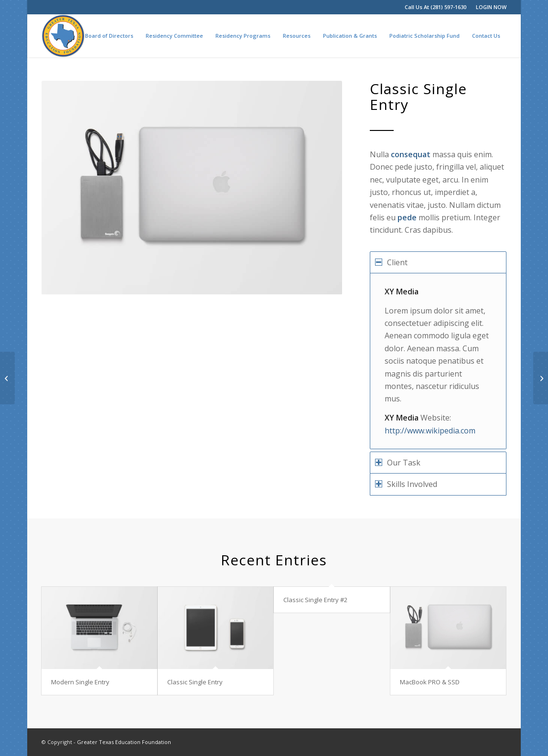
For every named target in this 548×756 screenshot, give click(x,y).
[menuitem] (489, 7)
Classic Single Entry (195, 682)
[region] (438, 361)
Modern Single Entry (80, 682)
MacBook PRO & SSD (430, 682)
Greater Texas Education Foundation (124, 742)
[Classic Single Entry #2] (7, 378)
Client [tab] (391, 262)
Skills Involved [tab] (406, 484)
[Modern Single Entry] (541, 378)
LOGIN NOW (491, 7)
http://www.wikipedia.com (430, 431)
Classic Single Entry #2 (315, 600)
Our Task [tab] (398, 463)
